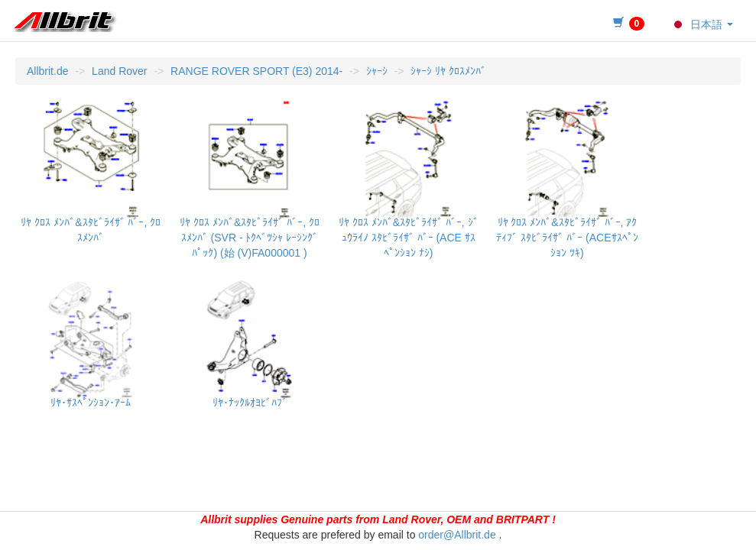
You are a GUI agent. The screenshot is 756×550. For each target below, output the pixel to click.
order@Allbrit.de (457, 535)
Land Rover (119, 71)
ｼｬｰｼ (377, 71)
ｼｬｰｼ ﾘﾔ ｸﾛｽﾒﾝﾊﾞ (448, 71)
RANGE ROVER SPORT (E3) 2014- (256, 71)
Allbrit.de (47, 71)
